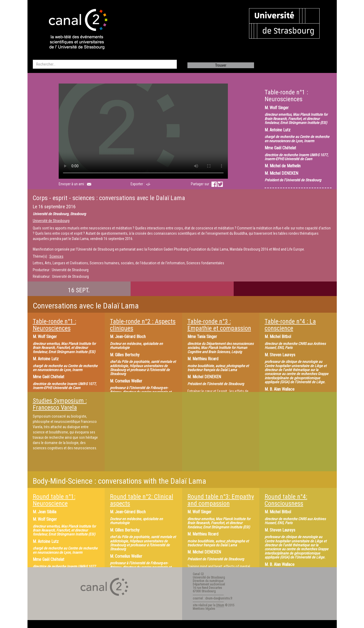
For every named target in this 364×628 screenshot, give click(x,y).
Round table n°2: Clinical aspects (142, 500)
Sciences (56, 256)
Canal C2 (198, 574)
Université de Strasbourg (51, 221)
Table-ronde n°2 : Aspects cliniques (143, 325)
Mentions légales (204, 609)
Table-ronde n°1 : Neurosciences (54, 325)
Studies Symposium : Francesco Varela (60, 404)
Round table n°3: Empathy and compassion (221, 500)
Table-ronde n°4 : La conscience (290, 325)
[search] (105, 64)
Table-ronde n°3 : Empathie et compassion (219, 325)
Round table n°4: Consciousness (286, 500)
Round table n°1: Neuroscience (54, 500)
